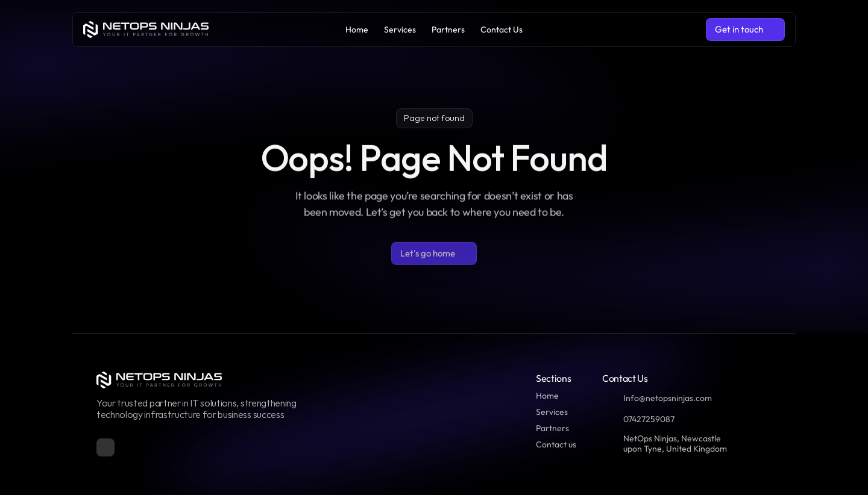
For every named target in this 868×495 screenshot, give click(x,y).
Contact (551, 444)
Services (552, 412)
